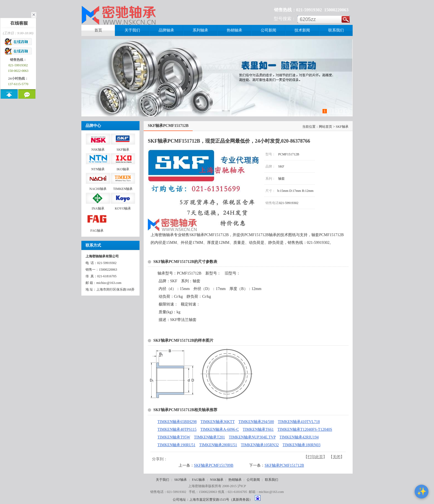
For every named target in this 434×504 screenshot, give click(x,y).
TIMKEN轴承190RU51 (176, 445)
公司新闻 (253, 480)
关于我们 (162, 480)
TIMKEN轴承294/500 (256, 422)
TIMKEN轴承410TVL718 (299, 422)
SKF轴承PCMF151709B (214, 465)
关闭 (337, 457)
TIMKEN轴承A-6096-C (220, 429)
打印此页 (315, 457)
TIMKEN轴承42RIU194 (299, 437)
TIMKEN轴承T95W (174, 437)
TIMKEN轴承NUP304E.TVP (252, 437)
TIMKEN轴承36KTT (217, 422)
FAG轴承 (198, 480)
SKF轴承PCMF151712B (284, 465)
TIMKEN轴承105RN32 (260, 445)
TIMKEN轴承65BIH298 (177, 422)
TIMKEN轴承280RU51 (218, 445)
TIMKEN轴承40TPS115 (177, 429)
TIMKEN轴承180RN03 (302, 445)
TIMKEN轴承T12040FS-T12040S (305, 429)
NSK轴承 (217, 480)
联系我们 (272, 480)
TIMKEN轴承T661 (258, 429)
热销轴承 (235, 480)
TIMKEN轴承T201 (210, 437)
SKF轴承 (180, 480)
